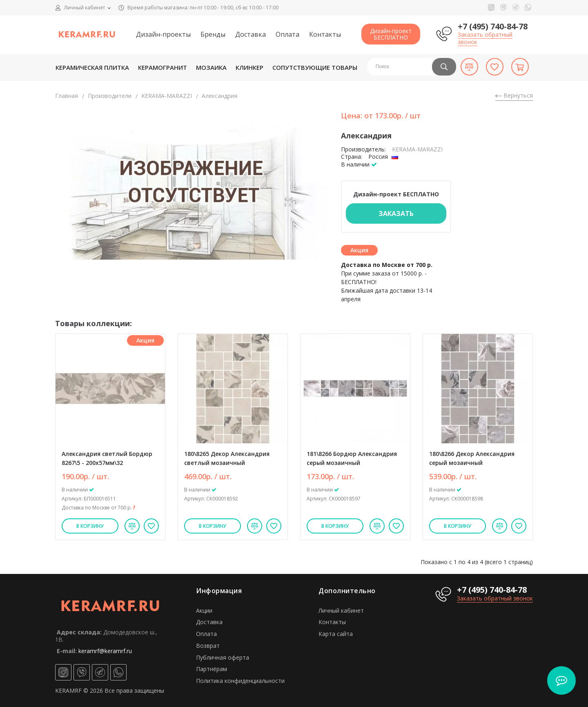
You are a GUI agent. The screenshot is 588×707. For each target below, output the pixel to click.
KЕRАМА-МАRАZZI (167, 96)
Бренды (213, 34)
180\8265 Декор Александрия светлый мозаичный (227, 458)
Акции (204, 610)
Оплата (287, 34)
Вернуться (514, 95)
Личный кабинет (341, 610)
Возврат (208, 646)
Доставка (251, 34)
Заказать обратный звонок (485, 38)
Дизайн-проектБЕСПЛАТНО (391, 34)
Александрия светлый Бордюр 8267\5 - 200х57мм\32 (107, 458)
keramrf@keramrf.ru (105, 651)
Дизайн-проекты (163, 34)
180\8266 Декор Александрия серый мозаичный (472, 458)
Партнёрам (212, 669)
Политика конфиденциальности (240, 681)
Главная (67, 96)
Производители (110, 96)
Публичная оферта (223, 657)
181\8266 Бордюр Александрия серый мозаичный (352, 458)
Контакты (325, 34)
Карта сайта (336, 634)
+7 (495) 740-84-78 (493, 26)
